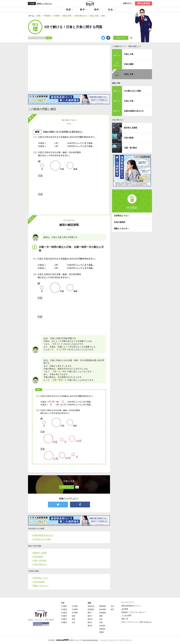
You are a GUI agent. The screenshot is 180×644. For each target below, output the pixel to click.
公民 (73, 622)
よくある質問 (126, 616)
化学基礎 (102, 609)
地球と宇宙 (116, 83)
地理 (73, 616)
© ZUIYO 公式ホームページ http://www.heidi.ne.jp (73, 640)
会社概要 (125, 609)
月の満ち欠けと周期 (42, 539)
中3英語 (64, 613)
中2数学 (64, 619)
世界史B (102, 629)
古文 (112, 606)
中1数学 (64, 616)
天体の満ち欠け (40, 564)
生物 (101, 622)
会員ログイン (128, 3)
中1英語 (64, 606)
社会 (111, 10)
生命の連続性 (39, 582)
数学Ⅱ (90, 616)
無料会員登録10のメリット (131, 606)
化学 (101, 619)
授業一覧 (125, 619)
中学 (63, 603)
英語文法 (91, 606)
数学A (90, 622)
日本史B (102, 626)
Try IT (90, 4)
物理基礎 (102, 606)
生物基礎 (102, 613)
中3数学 (64, 622)
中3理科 (75, 613)
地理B (101, 632)
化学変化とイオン (41, 578)
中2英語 (64, 609)
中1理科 (75, 606)
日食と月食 (129, 54)
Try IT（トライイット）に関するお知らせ (137, 622)
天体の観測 (38, 557)
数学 (83, 10)
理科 (97, 10)
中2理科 (75, 609)
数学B (90, 626)
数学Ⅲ (90, 619)
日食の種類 (129, 64)
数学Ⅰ (90, 613)
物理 (101, 616)
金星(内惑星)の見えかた (43, 535)
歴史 (73, 619)
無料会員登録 (143, 3)
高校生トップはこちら (44, 4)
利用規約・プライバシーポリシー (134, 612)
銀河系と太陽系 (40, 553)
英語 (69, 10)
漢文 (112, 609)
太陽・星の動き (40, 560)
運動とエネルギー (41, 586)
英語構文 (91, 609)
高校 (89, 603)
